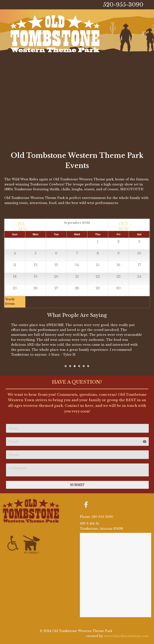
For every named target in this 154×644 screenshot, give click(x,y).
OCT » (125, 223)
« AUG (21, 228)
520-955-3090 (123, 5)
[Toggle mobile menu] (144, 34)
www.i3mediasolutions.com (126, 636)
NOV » (125, 228)
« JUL (20, 223)
